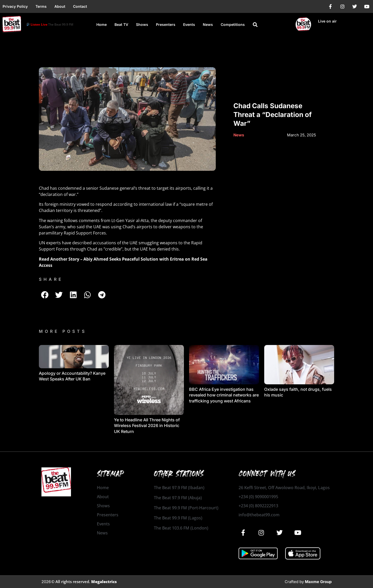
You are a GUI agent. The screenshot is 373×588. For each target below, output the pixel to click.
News (208, 24)
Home (102, 24)
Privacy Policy (15, 6)
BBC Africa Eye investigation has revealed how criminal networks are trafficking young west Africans (224, 395)
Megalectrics (104, 582)
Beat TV (121, 24)
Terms (41, 6)
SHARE (51, 279)
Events (189, 24)
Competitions (233, 24)
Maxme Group (318, 582)
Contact (80, 6)
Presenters (166, 24)
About (60, 6)
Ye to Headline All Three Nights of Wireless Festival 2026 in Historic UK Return (147, 426)
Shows (142, 24)
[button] (255, 25)
